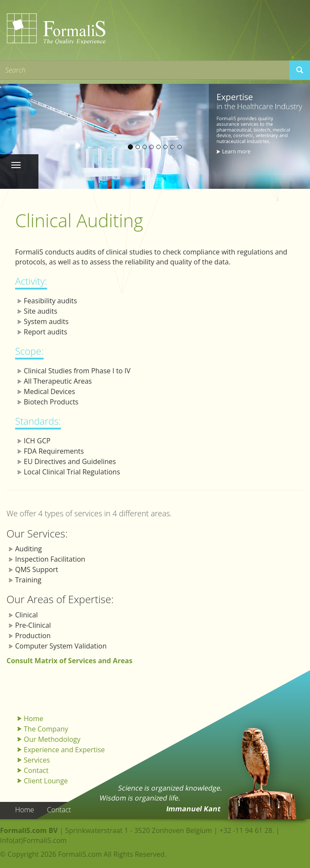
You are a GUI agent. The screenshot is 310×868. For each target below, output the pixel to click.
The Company (46, 729)
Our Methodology (52, 739)
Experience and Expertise (64, 750)
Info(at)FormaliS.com (33, 840)
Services (37, 760)
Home (33, 719)
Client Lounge (46, 781)
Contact (36, 770)
